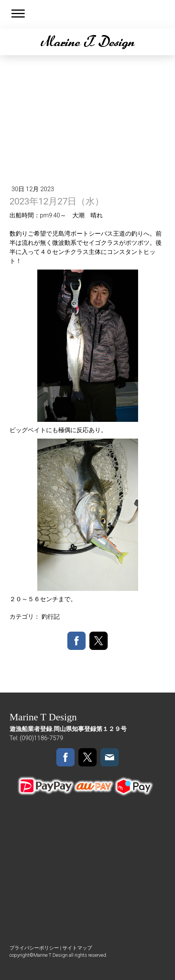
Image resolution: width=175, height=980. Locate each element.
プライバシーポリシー (34, 948)
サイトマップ (77, 948)
